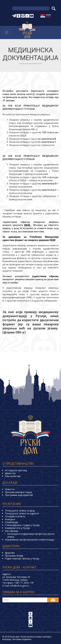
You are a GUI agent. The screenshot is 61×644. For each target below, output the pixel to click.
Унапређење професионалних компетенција (29, 540)
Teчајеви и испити (15, 516)
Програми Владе (14, 556)
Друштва (10, 553)
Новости (10, 489)
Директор (10, 473)
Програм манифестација (18, 492)
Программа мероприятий (19, 495)
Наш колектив (13, 476)
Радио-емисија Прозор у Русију (22, 558)
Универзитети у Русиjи (17, 528)
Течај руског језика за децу (20, 511)
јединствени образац (45, 276)
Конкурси (10, 519)
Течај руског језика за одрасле (22, 513)
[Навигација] (6, 33)
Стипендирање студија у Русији (22, 525)
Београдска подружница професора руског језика (31, 535)
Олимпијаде (11, 522)
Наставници (11, 531)
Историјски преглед (16, 470)
